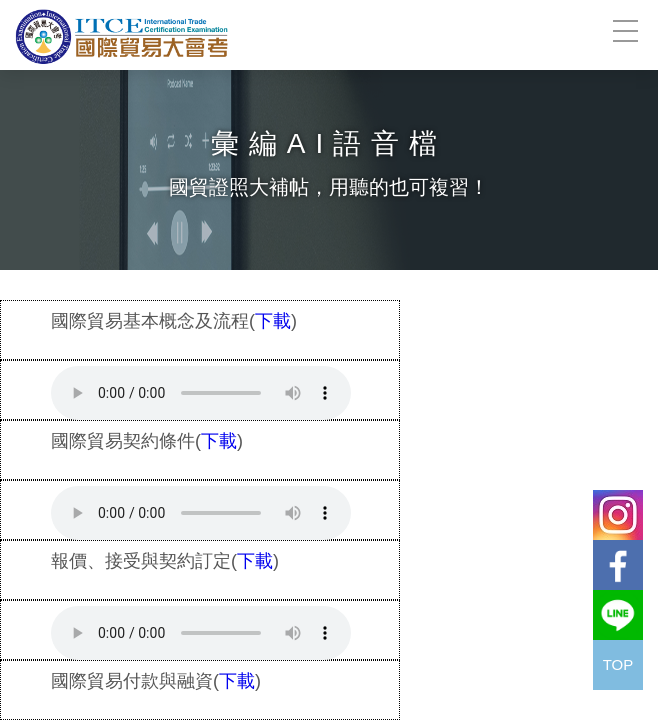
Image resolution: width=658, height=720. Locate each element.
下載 (273, 321)
